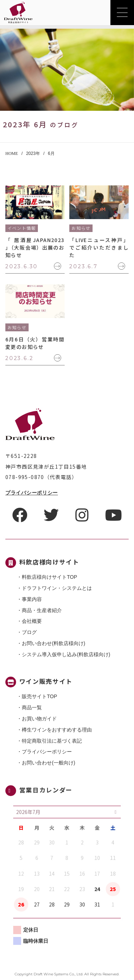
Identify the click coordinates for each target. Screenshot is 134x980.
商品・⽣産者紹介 (42, 610)
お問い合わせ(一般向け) (48, 763)
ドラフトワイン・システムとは (57, 588)
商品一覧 (32, 707)
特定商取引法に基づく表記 (52, 741)
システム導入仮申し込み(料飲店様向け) (66, 654)
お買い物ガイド (39, 719)
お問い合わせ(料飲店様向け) (53, 643)
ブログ (29, 632)
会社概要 (32, 621)
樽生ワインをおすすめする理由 (57, 730)
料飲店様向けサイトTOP (49, 577)
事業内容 (32, 599)
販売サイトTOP (39, 696)
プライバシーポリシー (32, 493)
